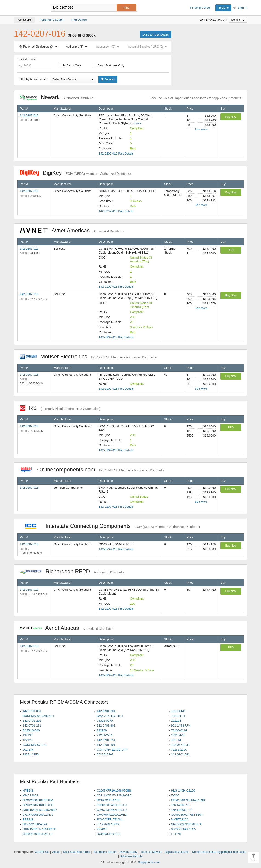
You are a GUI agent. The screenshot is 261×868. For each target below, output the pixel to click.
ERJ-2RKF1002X (108, 824)
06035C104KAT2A (183, 829)
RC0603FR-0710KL (110, 819)
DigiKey (75, 173)
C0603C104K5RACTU (112, 810)
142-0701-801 (106, 711)
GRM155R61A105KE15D (39, 829)
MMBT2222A (180, 819)
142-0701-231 (32, 726)
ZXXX (175, 795)
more (138, 123)
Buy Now (231, 117)
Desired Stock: (34, 63)
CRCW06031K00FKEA (186, 824)
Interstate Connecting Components (110, 526)
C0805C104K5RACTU (112, 805)
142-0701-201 (32, 721)
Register (223, 8)
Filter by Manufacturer (33, 79)
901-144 (28, 750)
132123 (27, 740)
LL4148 (176, 834)
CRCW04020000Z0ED (112, 815)
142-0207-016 (29, 115)
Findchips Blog (200, 8)
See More (201, 129)
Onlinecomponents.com (92, 469)
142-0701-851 (32, 711)
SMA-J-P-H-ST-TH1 (110, 716)
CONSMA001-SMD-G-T (38, 716)
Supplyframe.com (149, 862)
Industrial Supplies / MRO (148, 47)
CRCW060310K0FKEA (38, 800)
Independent (108, 47)
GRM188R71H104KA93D (188, 800)
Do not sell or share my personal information (219, 852)
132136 (27, 735)
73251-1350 (30, 754)
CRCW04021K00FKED (38, 805)
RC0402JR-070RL (109, 800)
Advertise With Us (131, 856)
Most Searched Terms (77, 852)
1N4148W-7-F (180, 805)
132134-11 (178, 716)
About (56, 852)
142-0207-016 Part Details (116, 154)
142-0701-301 (106, 745)
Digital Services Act (177, 852)
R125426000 (31, 730)
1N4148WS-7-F (181, 810)
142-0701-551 (180, 754)
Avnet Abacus (67, 628)
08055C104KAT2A (35, 824)
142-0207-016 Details (156, 35)
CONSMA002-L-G (35, 745)
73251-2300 (179, 750)
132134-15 (178, 735)
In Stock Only (69, 65)
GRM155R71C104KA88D (40, 810)
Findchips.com (29, 8)
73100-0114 (179, 730)
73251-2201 (105, 735)
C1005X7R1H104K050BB (114, 790)
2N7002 (102, 829)
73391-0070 (105, 721)
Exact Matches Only (108, 65)
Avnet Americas (72, 230)
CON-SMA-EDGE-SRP (112, 750)
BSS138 (28, 819)
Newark (57, 97)
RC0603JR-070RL (109, 834)
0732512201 (105, 754)
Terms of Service (151, 852)
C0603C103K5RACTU (37, 834)
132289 (102, 730)
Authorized (77, 47)
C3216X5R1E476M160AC (114, 795)
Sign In (242, 8)
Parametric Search (105, 852)
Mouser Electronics (88, 356)
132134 (176, 721)
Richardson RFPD (72, 571)
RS (60, 408)
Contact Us (42, 852)
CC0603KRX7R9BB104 (187, 815)
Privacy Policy (129, 852)
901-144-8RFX (181, 726)
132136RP (178, 711)
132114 (176, 740)
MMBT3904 (30, 795)
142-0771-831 (180, 745)
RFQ (231, 250)
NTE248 (28, 790)
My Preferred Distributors (39, 47)
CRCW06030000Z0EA (38, 815)
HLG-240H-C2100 (183, 790)
